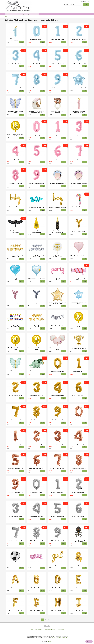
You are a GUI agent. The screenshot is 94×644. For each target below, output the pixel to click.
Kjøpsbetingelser (39, 629)
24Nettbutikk (50, 641)
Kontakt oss (35, 14)
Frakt (32, 629)
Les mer (54, 638)
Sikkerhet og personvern (51, 629)
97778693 (52, 632)
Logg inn (29, 14)
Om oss (18, 14)
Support (23, 14)
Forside (7, 14)
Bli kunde (13, 14)
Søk (86, 4)
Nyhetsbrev (61, 629)
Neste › (50, 620)
